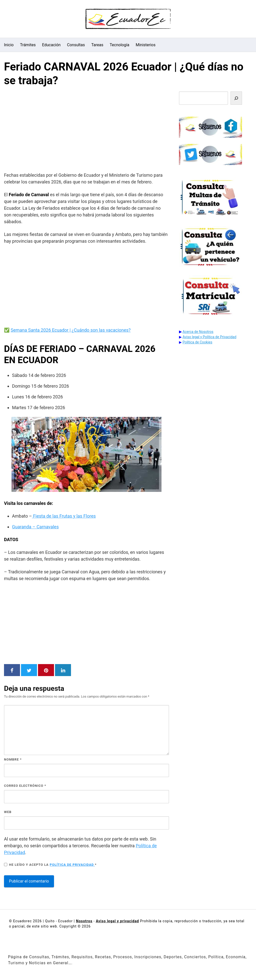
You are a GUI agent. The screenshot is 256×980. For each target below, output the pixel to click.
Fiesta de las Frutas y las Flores (64, 516)
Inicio (9, 45)
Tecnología (119, 45)
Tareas (97, 45)
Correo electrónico (25, 786)
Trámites (28, 45)
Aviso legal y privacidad (117, 921)
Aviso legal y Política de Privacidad (209, 337)
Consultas (76, 45)
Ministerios (146, 45)
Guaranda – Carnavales (35, 527)
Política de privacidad (72, 865)
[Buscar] (236, 98)
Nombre (13, 759)
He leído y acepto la (50, 865)
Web (8, 812)
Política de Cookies (197, 342)
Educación (51, 45)
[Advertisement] (86, 130)
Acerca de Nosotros (198, 332)
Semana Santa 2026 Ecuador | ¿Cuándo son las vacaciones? (70, 330)
